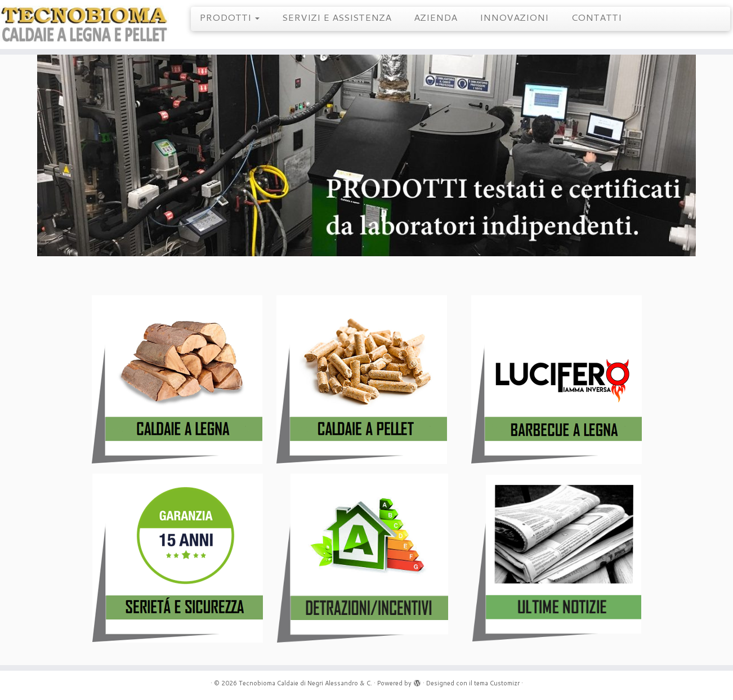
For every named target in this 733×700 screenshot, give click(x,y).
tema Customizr (497, 683)
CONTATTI (596, 17)
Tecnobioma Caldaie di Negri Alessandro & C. (305, 683)
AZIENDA (435, 17)
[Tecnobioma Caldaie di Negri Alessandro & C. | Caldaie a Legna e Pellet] (84, 24)
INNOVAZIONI (514, 17)
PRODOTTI (229, 17)
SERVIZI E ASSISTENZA (337, 17)
